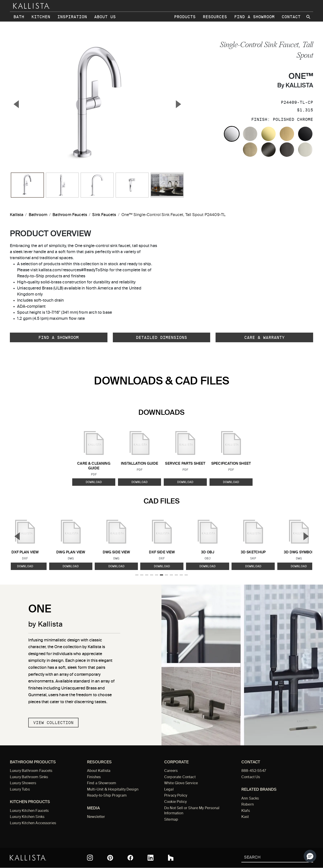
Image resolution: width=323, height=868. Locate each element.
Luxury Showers (23, 783)
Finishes (94, 777)
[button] (310, 856)
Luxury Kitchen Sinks (27, 817)
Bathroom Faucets (70, 215)
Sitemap (171, 820)
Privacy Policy (176, 796)
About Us (105, 17)
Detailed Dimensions (161, 337)
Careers (171, 771)
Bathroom (38, 215)
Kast (245, 817)
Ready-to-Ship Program (107, 796)
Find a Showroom (254, 17)
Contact (291, 17)
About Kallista (99, 771)
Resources (215, 17)
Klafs (246, 811)
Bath (19, 17)
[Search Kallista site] (309, 17)
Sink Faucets (104, 215)
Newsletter (96, 817)
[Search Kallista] (271, 858)
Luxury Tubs (20, 790)
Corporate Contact (180, 777)
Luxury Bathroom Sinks (29, 777)
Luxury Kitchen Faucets (29, 811)
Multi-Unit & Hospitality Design (113, 790)
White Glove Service (181, 783)
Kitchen (41, 17)
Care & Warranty (264, 337)
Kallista (17, 215)
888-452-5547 (254, 771)
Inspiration (72, 17)
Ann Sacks (250, 799)
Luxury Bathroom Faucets (31, 771)
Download (94, 482)
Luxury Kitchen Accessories (33, 823)
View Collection (53, 723)
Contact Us (251, 777)
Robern (248, 805)
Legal (169, 790)
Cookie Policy (175, 802)
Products (185, 17)
